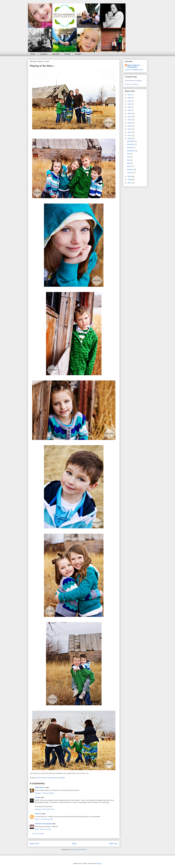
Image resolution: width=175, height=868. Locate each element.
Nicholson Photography (43, 824)
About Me (56, 54)
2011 (130, 135)
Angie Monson (40, 787)
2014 (130, 126)
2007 (130, 183)
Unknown (38, 814)
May (129, 160)
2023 (130, 98)
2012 (130, 132)
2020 (130, 107)
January (130, 173)
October (130, 148)
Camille (38, 797)
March (129, 166)
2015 (130, 123)
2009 (130, 176)
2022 (130, 101)
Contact (78, 54)
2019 (130, 110)
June (129, 157)
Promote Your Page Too (132, 84)
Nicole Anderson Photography (134, 66)
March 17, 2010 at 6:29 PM (44, 819)
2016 (130, 120)
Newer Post (34, 844)
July (129, 154)
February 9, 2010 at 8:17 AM (44, 809)
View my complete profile (134, 70)
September (131, 151)
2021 (130, 104)
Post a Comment (38, 834)
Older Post (113, 844)
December (131, 141)
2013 (130, 129)
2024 (130, 95)
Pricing (67, 54)
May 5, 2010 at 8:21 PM (43, 829)
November (131, 144)
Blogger (99, 863)
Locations (44, 54)
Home (33, 54)
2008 (130, 180)
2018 (130, 113)
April (129, 163)
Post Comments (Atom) (78, 849)
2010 (130, 138)
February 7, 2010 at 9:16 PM (44, 793)
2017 (130, 117)
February (130, 169)
